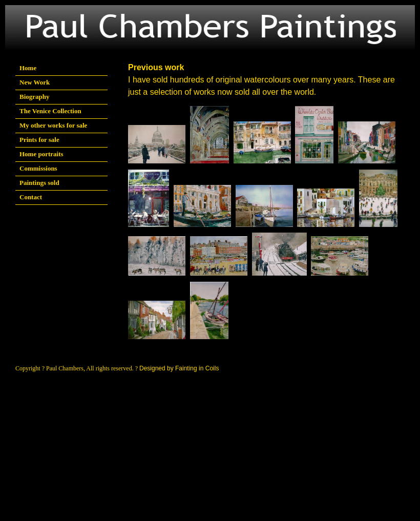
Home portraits (41, 154)
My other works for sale (53, 125)
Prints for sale (39, 140)
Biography (35, 97)
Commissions (38, 168)
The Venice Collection (50, 111)
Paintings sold (39, 183)
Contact (31, 197)
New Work (35, 82)
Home (28, 68)
